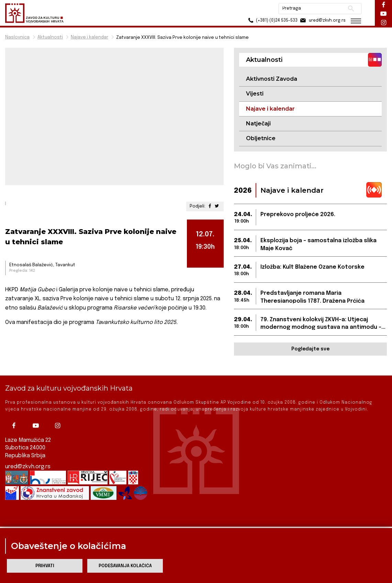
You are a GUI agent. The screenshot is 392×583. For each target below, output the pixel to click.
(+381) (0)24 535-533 (272, 20)
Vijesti (255, 94)
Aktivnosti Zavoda (272, 79)
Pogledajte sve (310, 349)
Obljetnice (261, 138)
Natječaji (258, 124)
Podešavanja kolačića (125, 566)
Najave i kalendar (89, 37)
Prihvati (45, 566)
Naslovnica (17, 37)
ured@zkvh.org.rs (28, 457)
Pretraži (351, 9)
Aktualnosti (50, 37)
